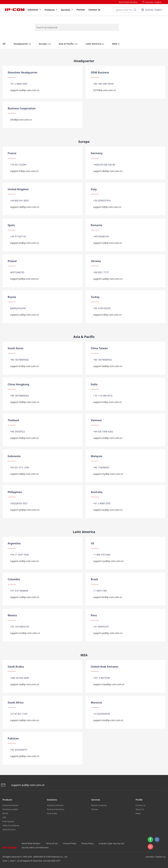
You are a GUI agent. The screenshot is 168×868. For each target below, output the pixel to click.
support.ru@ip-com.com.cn (25, 315)
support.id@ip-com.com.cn (24, 474)
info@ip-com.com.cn (21, 120)
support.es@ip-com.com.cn (25, 243)
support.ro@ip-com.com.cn (108, 243)
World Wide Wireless (128, 2)
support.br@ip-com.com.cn (108, 597)
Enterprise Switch (10, 809)
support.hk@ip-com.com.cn (25, 402)
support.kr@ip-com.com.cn (25, 366)
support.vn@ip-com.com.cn (108, 438)
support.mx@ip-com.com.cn (25, 633)
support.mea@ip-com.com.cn (109, 684)
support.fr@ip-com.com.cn (24, 171)
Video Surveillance (11, 826)
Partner (81, 10)
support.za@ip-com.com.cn (25, 720)
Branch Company (99, 805)
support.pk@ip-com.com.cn (25, 756)
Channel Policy (69, 843)
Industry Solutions (55, 805)
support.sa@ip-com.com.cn (25, 684)
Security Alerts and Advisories (35, 848)
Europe (45, 44)
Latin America (95, 44)
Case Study (52, 813)
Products (51, 10)
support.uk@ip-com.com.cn (25, 207)
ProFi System (8, 821)
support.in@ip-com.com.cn (108, 402)
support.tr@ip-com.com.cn (107, 315)
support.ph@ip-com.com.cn (25, 510)
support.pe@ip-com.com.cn (108, 633)
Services (67, 10)
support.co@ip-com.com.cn (25, 597)
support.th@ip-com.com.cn (25, 438)
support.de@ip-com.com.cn (108, 171)
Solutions (34, 10)
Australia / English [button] (151, 10)
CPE (4, 817)
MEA (116, 44)
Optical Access (9, 830)
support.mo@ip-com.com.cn (108, 720)
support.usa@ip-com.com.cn (108, 561)
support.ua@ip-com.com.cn (108, 279)
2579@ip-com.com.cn (105, 90)
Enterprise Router (11, 805)
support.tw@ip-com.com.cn (108, 366)
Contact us (94, 10)
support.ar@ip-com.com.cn (25, 561)
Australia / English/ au (156, 857)
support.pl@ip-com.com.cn (24, 279)
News (138, 813)
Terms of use (52, 843)
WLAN (5, 813)
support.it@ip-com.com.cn (107, 207)
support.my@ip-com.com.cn (108, 474)
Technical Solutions (55, 809)
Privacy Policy (87, 843)
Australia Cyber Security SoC (111, 843)
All (4, 44)
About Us (140, 809)
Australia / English (152, 2)
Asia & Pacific (68, 44)
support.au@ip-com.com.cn (25, 90)
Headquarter (22, 44)
